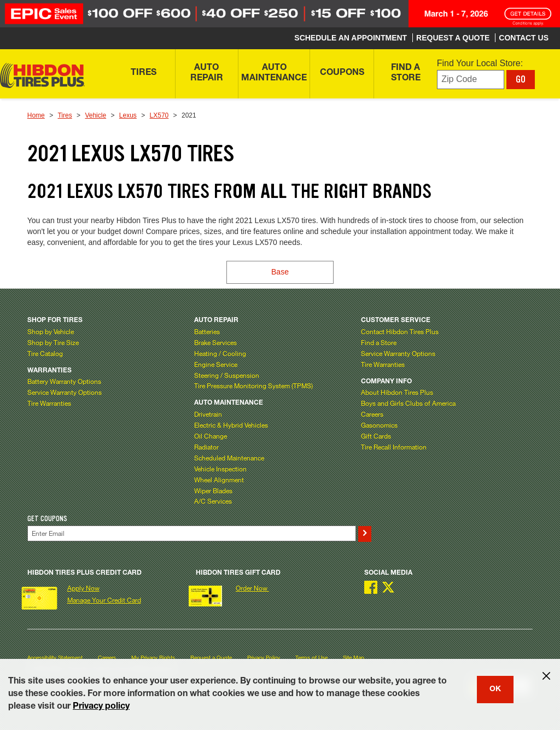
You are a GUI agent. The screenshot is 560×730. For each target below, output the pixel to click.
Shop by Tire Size (53, 342)
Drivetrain (208, 414)
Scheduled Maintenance (229, 458)
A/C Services (213, 501)
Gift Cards (376, 436)
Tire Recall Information (394, 447)
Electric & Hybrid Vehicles (231, 425)
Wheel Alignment (219, 480)
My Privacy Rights (153, 658)
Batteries (207, 331)
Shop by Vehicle (51, 331)
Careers (372, 414)
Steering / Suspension (227, 375)
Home (36, 115)
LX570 (159, 115)
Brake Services (215, 342)
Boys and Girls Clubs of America (408, 403)
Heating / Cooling (220, 353)
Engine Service (216, 364)
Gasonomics (379, 425)
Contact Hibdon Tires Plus (400, 331)
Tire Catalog (45, 353)
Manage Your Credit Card (104, 600)
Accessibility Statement (55, 658)
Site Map (354, 658)
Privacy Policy (264, 658)
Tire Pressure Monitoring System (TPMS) (253, 386)
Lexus (128, 115)
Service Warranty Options (65, 392)
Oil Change (211, 436)
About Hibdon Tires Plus (397, 392)
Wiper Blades (213, 490)
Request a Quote (211, 658)
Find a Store (379, 342)
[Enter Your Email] (192, 533)
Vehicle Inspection (220, 469)
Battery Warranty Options (64, 381)
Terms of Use (311, 658)
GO (521, 79)
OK (495, 690)
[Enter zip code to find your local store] (471, 80)
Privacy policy (101, 707)
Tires (65, 115)
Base (280, 272)
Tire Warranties (49, 403)
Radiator (206, 447)
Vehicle (95, 115)
